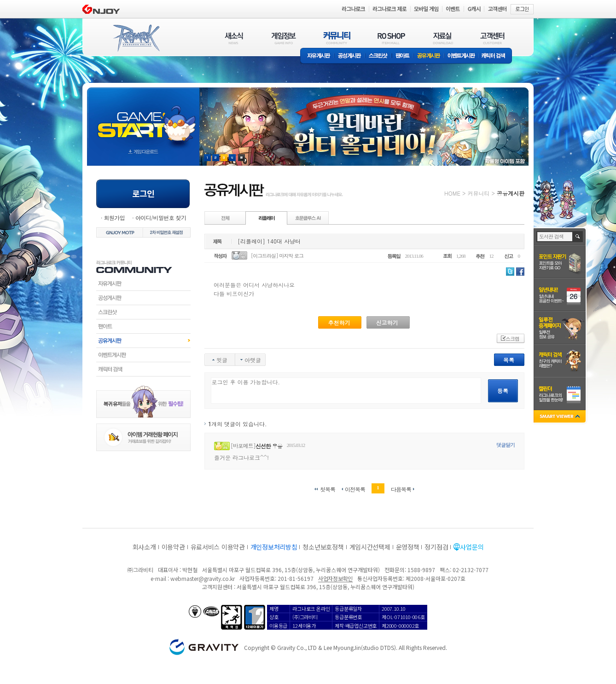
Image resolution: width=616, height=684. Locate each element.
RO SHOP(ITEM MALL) (391, 38)
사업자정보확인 (335, 578)
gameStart (143, 118)
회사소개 (144, 547)
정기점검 (436, 547)
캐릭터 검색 (496, 56)
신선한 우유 (269, 446)
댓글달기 (506, 445)
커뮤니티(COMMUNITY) (337, 38)
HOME (452, 193)
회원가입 (114, 217)
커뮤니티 (478, 193)
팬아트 (403, 56)
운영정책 (408, 547)
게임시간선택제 (370, 547)
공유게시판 (429, 56)
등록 (503, 391)
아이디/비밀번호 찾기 (161, 217)
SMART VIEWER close (561, 417)
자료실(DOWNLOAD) (442, 38)
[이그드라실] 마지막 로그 (277, 256)
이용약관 (173, 547)
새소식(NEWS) (234, 38)
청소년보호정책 (323, 547)
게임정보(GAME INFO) (284, 38)
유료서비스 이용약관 (218, 547)
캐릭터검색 (143, 369)
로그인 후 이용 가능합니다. (346, 391)
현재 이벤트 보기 (241, 158)
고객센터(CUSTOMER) (492, 38)
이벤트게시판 (462, 56)
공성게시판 (350, 56)
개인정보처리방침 (274, 547)
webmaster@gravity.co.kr (203, 578)
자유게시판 (317, 56)
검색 (578, 237)
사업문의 (472, 547)
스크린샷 (379, 56)
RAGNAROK (136, 38)
